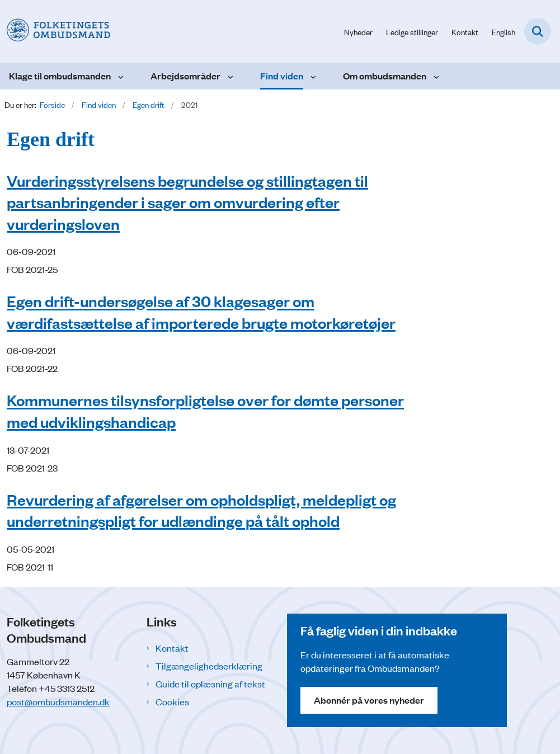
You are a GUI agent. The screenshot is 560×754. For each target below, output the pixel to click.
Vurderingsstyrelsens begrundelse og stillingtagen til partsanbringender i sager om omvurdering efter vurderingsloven (187, 202)
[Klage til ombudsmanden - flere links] (119, 76)
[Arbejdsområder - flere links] (229, 76)
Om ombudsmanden (385, 76)
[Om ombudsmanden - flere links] (435, 76)
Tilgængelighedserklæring (209, 666)
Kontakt (172, 648)
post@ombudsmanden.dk (58, 701)
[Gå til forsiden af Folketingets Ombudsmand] (55, 31)
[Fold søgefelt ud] (538, 31)
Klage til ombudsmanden (60, 76)
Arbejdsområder (185, 76)
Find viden (282, 76)
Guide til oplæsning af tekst (210, 684)
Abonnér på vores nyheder (369, 700)
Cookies (172, 701)
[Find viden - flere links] (312, 76)
